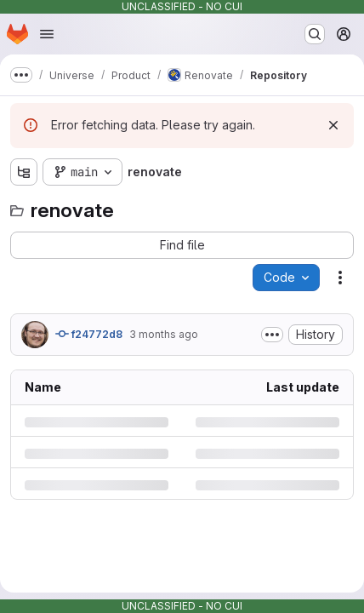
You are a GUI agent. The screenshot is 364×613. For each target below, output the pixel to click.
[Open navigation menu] (47, 34)
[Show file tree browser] (24, 172)
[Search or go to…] (315, 34)
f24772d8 (89, 334)
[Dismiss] (333, 125)
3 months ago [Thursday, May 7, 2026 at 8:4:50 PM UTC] (164, 334)
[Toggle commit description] (272, 335)
